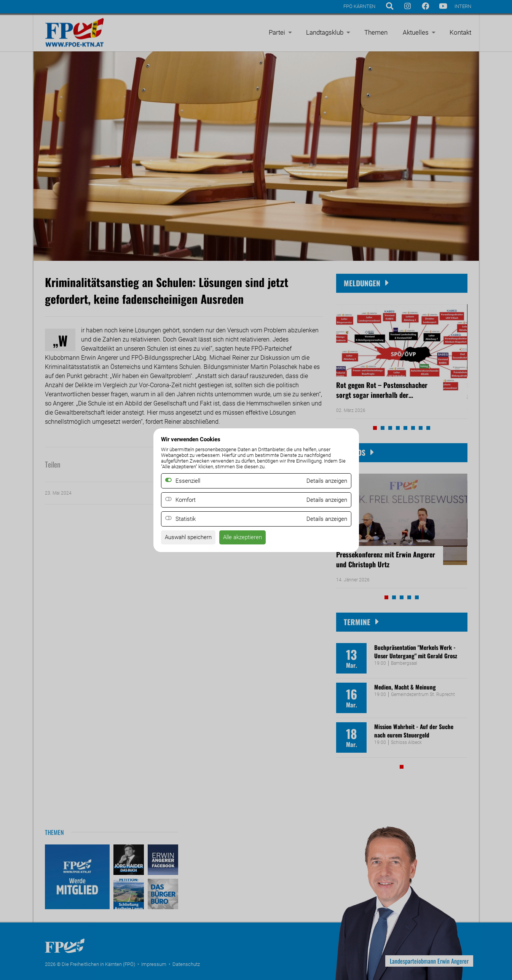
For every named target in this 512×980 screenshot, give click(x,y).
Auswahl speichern (190, 538)
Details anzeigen (325, 500)
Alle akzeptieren (248, 538)
